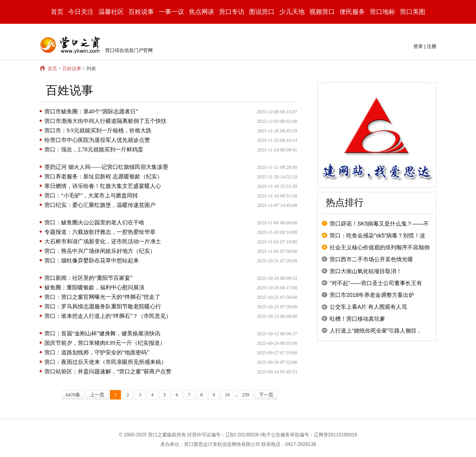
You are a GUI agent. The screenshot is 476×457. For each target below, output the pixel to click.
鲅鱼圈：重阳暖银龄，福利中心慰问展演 (94, 288)
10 (227, 395)
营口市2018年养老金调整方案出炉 (372, 295)
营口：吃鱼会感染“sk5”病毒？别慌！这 (377, 235)
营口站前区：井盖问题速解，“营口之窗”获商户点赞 (108, 372)
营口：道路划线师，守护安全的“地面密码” (97, 353)
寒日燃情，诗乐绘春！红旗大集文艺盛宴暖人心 (103, 186)
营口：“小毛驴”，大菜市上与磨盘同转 (91, 196)
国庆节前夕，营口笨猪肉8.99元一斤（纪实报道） (105, 343)
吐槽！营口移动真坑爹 (357, 319)
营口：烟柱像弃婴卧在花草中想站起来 (92, 261)
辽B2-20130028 (242, 435)
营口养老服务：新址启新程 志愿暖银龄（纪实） (104, 177)
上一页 (97, 395)
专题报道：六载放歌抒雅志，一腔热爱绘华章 (100, 232)
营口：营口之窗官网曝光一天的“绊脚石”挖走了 (102, 297)
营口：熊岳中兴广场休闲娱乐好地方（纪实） (100, 251)
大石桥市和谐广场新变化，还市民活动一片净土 (103, 242)
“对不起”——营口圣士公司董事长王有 (376, 283)
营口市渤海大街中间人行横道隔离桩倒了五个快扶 (106, 121)
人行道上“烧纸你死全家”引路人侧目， (376, 331)
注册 (432, 46)
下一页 (266, 395)
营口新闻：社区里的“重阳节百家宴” (88, 278)
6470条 (73, 395)
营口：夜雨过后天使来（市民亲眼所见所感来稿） (106, 362)
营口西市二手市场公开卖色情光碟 (371, 259)
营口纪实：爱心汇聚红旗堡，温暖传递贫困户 (100, 205)
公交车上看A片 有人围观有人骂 (368, 307)
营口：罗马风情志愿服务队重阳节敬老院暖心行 (103, 307)
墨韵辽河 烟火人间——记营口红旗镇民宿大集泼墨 (106, 167)
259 (246, 395)
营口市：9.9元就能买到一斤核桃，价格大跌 (98, 131)
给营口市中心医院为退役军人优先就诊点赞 (97, 140)
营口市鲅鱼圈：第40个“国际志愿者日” (91, 112)
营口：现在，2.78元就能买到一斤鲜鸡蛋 (94, 150)
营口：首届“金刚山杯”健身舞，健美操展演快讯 (102, 334)
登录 (418, 46)
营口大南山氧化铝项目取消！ (366, 271)
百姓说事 (72, 69)
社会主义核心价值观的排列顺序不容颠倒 (380, 247)
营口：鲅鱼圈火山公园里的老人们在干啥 (94, 223)
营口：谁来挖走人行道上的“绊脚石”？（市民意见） (108, 316)
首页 (57, 12)
